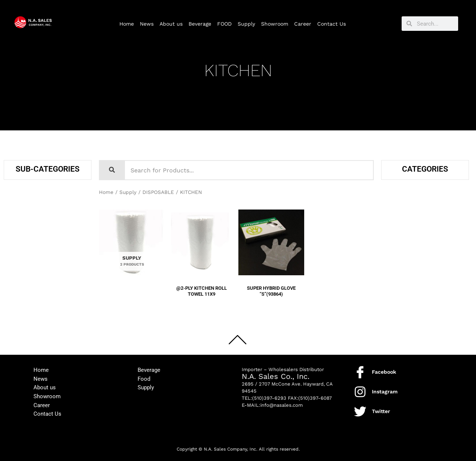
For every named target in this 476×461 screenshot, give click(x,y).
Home (127, 24)
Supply (246, 24)
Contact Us (332, 24)
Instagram (385, 391)
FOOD (224, 24)
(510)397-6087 (315, 397)
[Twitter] (360, 411)
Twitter (381, 410)
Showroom (275, 24)
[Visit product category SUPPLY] (132, 244)
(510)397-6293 (269, 397)
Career (303, 24)
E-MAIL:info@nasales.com (272, 404)
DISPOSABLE (159, 192)
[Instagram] (360, 391)
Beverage (200, 24)
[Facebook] (360, 371)
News (147, 24)
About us (171, 24)
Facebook (384, 371)
